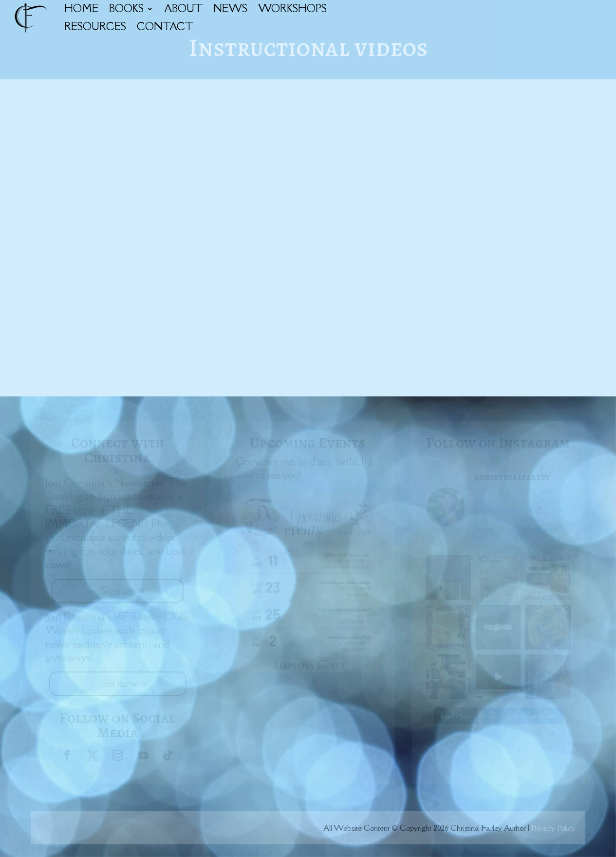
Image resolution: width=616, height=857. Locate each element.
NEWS (230, 9)
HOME (81, 9)
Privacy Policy (553, 828)
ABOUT (183, 9)
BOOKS (126, 9)
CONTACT (165, 27)
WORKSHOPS (292, 9)
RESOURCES (95, 27)
